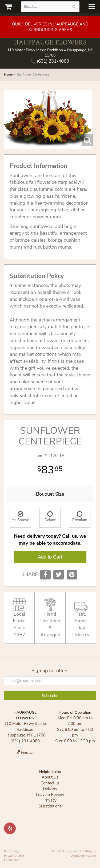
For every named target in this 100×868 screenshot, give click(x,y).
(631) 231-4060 (50, 61)
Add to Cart (50, 557)
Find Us (25, 753)
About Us (50, 777)
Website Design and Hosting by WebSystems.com (73, 853)
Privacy (50, 800)
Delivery (50, 789)
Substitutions (50, 806)
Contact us (50, 783)
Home (8, 74)
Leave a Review (50, 795)
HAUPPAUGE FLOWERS (50, 42)
